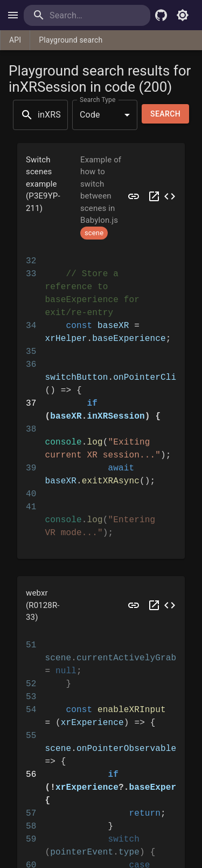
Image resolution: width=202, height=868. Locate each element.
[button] (101, 197)
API (15, 40)
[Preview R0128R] (134, 605)
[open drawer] (13, 15)
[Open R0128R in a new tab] (154, 605)
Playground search (71, 40)
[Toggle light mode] (183, 15)
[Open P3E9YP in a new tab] (154, 197)
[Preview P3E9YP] (134, 197)
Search (165, 114)
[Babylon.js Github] (161, 15)
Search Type (97, 99)
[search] (87, 15)
